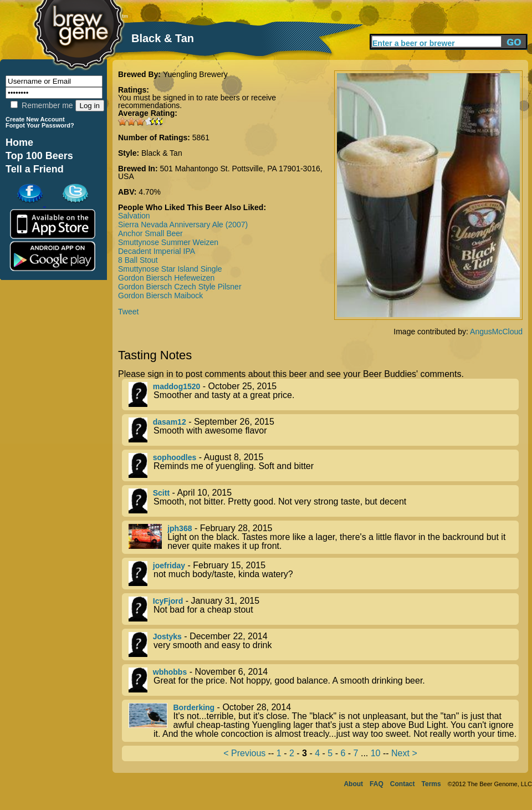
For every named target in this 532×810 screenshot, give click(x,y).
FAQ (377, 784)
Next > (404, 753)
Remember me (42, 105)
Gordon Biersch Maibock (160, 296)
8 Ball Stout (138, 260)
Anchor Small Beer (150, 233)
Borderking (194, 707)
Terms (431, 784)
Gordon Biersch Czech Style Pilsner (180, 287)
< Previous (244, 753)
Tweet (128, 312)
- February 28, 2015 (324, 537)
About (353, 784)
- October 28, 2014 (324, 721)
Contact (403, 784)
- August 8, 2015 (324, 465)
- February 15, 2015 (324, 574)
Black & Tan (162, 153)
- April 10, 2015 (324, 501)
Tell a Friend (35, 169)
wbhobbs (170, 672)
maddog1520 (177, 386)
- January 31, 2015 (324, 609)
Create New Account (35, 119)
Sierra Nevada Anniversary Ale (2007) (183, 225)
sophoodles (175, 457)
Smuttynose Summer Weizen (168, 242)
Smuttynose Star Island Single (170, 269)
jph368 (180, 528)
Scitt (161, 493)
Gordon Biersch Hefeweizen (166, 278)
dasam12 (170, 422)
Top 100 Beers (39, 156)
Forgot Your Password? (40, 125)
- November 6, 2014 (324, 680)
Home (19, 142)
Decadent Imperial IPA (157, 251)
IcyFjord (168, 601)
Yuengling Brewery (195, 74)
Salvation (134, 216)
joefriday (169, 566)
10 (376, 753)
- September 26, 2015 (324, 430)
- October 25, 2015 (324, 394)
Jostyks (167, 636)
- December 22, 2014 (324, 645)
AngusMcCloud (496, 332)
